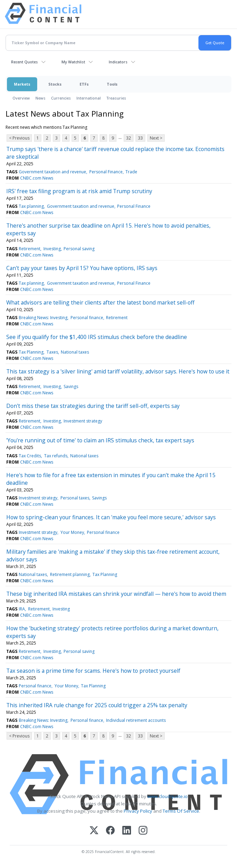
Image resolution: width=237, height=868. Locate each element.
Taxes (52, 352)
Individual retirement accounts (136, 720)
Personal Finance (106, 172)
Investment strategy (83, 421)
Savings (71, 386)
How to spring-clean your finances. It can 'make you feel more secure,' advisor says (111, 517)
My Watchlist (73, 62)
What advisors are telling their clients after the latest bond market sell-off (100, 302)
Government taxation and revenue (52, 172)
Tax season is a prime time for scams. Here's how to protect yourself (93, 671)
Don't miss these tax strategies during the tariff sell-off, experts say (93, 406)
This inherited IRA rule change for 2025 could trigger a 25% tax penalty (97, 705)
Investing (52, 249)
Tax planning (31, 206)
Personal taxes (75, 498)
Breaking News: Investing (43, 318)
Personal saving (79, 249)
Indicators (118, 62)
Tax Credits (30, 456)
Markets (22, 84)
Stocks (55, 84)
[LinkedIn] (127, 831)
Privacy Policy (138, 811)
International (89, 98)
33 (140, 138)
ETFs (84, 84)
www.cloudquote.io (167, 796)
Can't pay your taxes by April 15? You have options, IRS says (82, 268)
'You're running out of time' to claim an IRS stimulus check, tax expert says (100, 440)
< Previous (19, 138)
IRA (22, 609)
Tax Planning (31, 352)
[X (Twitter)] (94, 831)
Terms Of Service (181, 811)
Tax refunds (56, 456)
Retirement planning (70, 574)
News (40, 98)
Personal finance (87, 318)
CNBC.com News (37, 178)
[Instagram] (143, 831)
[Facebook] (110, 831)
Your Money (72, 532)
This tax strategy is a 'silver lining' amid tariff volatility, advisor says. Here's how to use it (118, 371)
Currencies (61, 98)
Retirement (30, 249)
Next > (156, 138)
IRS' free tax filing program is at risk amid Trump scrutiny (79, 191)
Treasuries (116, 98)
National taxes (75, 352)
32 (129, 138)
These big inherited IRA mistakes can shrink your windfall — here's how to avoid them (116, 594)
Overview (21, 98)
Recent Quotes (24, 62)
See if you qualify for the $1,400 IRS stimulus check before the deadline (97, 337)
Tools (112, 84)
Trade (131, 172)
